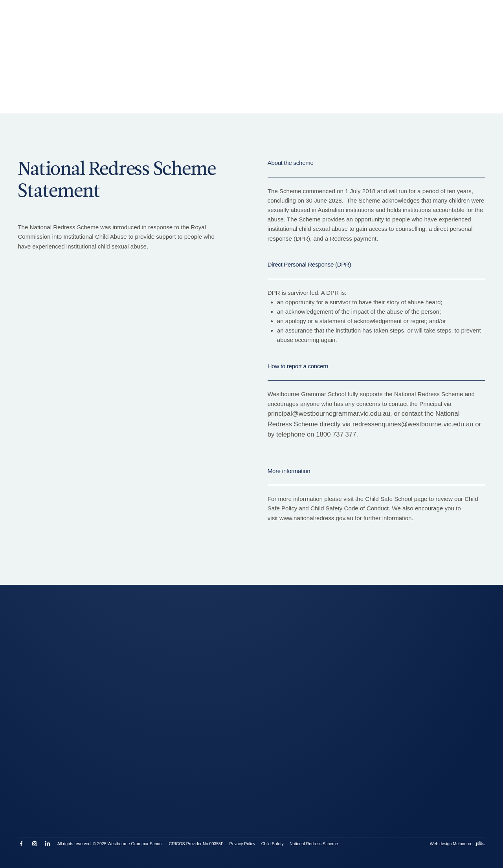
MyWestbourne (302, 22)
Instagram (35, 844)
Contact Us (342, 22)
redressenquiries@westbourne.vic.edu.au (413, 424)
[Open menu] (475, 22)
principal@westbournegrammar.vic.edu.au (329, 414)
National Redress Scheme (314, 844)
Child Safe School (389, 499)
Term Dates (218, 22)
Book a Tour (144, 22)
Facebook (21, 844)
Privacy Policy (242, 844)
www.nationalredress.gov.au (316, 518)
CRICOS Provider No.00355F (196, 844)
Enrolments (181, 22)
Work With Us (258, 22)
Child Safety (273, 844)
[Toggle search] (369, 22)
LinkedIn (48, 844)
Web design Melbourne (458, 844)
